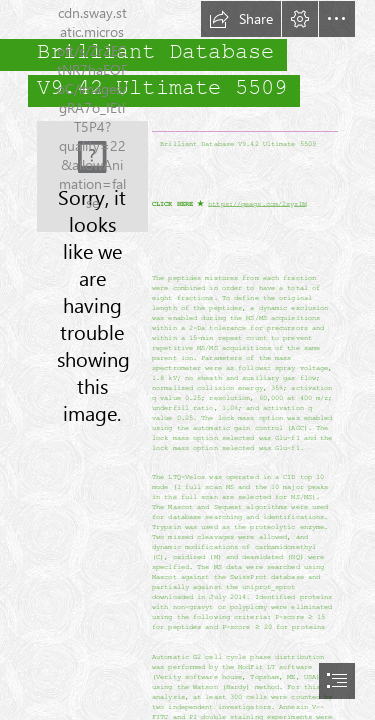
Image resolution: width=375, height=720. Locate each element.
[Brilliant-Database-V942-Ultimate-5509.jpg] (92, 176)
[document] (187, 360)
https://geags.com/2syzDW (257, 204)
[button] (241, 19)
